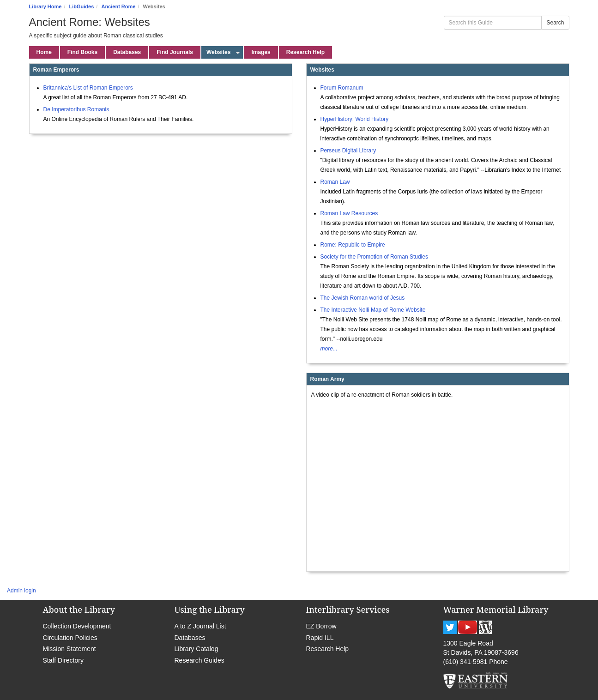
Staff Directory (63, 660)
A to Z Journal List (200, 626)
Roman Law (335, 182)
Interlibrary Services (348, 609)
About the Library (79, 609)
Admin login (21, 591)
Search (555, 23)
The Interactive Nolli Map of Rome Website (373, 310)
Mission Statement (69, 649)
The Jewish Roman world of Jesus (363, 298)
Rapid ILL (320, 638)
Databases (190, 638)
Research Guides (199, 660)
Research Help (328, 649)
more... (329, 349)
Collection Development (77, 626)
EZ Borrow (321, 626)
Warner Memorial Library (496, 609)
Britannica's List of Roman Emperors (88, 88)
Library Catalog (196, 649)
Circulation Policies (70, 638)
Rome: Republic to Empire (353, 245)
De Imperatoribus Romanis (76, 109)
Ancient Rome (118, 6)
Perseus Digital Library (348, 151)
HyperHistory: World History (355, 119)
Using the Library (210, 609)
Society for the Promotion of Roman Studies (374, 257)
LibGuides (82, 6)
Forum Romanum (342, 88)
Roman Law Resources (349, 213)
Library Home (45, 6)
